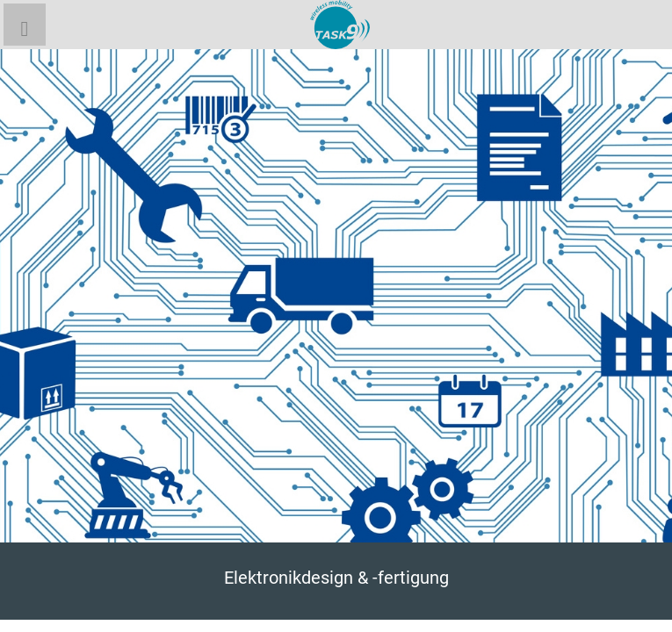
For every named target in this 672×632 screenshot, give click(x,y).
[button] (25, 25)
